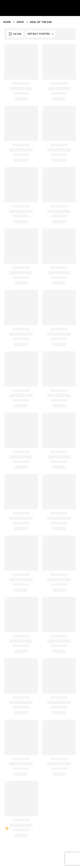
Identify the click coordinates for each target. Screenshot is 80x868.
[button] (15, 34)
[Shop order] (41, 34)
